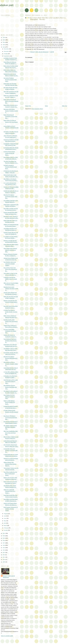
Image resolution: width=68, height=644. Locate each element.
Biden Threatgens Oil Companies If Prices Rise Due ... (10, 116)
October (6, 54)
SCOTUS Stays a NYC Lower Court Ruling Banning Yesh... (11, 382)
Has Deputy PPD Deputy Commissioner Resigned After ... (10, 418)
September (7, 56)
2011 (4, 557)
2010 (4, 560)
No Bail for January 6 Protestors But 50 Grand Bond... (10, 167)
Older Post (65, 106)
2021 (4, 533)
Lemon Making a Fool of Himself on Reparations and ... (11, 128)
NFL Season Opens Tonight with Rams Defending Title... (10, 427)
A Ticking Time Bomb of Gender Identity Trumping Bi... (10, 312)
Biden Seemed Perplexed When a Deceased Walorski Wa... (11, 101)
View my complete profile (7, 636)
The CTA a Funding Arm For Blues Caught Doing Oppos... (10, 474)
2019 (4, 538)
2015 (4, 548)
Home (46, 106)
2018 (4, 541)
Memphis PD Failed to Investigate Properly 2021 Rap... (10, 196)
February (6, 528)
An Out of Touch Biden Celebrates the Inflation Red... (10, 331)
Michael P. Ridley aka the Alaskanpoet (9, 577)
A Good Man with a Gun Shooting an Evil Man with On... (11, 450)
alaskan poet (7, 5)
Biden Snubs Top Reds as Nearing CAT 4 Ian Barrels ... (11, 122)
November (7, 51)
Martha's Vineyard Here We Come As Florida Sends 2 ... (10, 302)
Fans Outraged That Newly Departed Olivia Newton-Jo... (10, 341)
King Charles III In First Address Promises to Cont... (9, 397)
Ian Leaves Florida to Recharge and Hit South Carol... (10, 80)
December (7, 49)
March (6, 526)
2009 (4, 562)
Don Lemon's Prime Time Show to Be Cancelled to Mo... (10, 269)
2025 (4, 40)
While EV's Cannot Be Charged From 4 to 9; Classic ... (10, 491)
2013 (4, 552)
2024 (4, 42)
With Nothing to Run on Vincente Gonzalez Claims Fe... (11, 364)
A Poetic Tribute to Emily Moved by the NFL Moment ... (11, 412)
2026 (4, 38)
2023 (4, 45)
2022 (4, 47)
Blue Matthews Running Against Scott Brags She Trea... (10, 387)
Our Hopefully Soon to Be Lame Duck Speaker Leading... (10, 264)
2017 (4, 543)
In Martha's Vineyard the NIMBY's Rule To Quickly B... (10, 279)
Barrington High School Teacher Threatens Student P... (11, 111)
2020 (4, 536)
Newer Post (28, 106)
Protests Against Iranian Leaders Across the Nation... (9, 153)
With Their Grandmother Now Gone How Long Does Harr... (11, 433)
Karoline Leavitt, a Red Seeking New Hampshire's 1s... (11, 321)
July (5, 516)
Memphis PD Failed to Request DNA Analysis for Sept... (11, 358)
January (6, 530)
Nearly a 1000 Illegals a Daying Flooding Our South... (9, 402)
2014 (4, 550)
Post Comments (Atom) (37, 109)
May (5, 521)
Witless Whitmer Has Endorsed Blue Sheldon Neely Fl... (10, 464)
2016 (4, 545)
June (5, 518)
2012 (4, 555)
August (6, 514)
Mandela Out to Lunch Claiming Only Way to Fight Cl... (11, 289)
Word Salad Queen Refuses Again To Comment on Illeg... (10, 250)
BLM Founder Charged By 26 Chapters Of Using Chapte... (11, 509)
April (5, 523)
